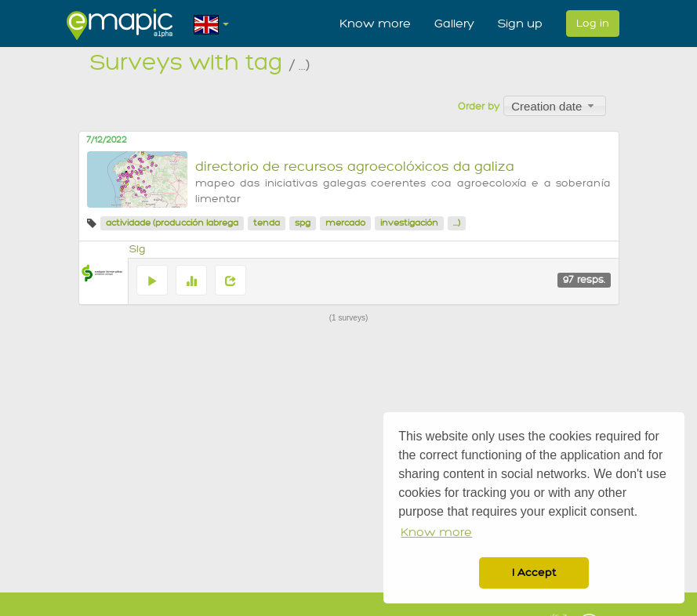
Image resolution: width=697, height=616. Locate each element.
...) (457, 223)
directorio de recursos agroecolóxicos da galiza (355, 167)
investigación (409, 223)
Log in (593, 23)
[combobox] (555, 106)
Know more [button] (436, 533)
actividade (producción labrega (172, 223)
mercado (345, 223)
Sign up (520, 24)
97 (584, 280)
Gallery (454, 24)
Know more (375, 24)
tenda (267, 223)
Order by (479, 107)
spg (303, 223)
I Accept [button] (534, 573)
